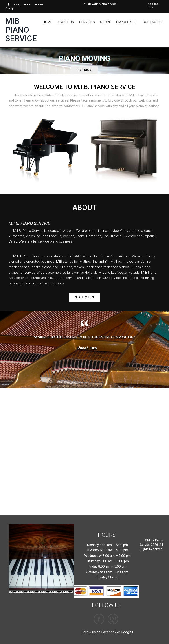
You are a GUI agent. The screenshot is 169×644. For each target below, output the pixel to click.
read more (84, 297)
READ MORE (84, 70)
